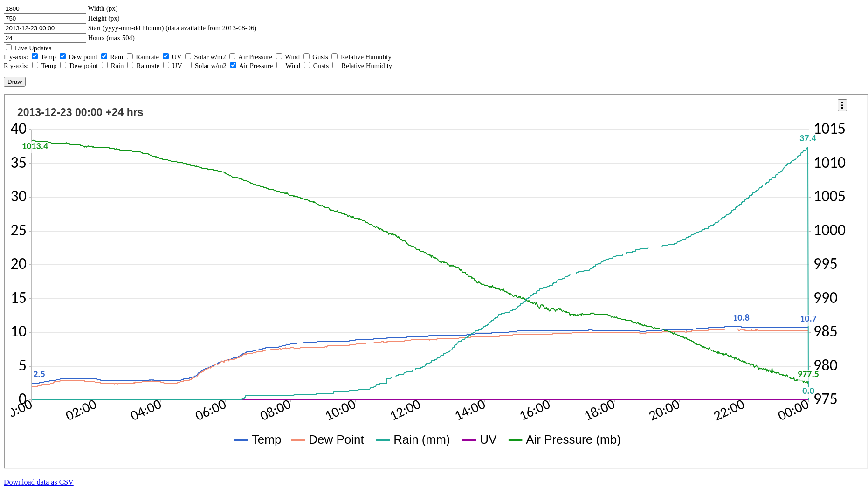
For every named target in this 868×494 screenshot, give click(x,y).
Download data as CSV (39, 482)
